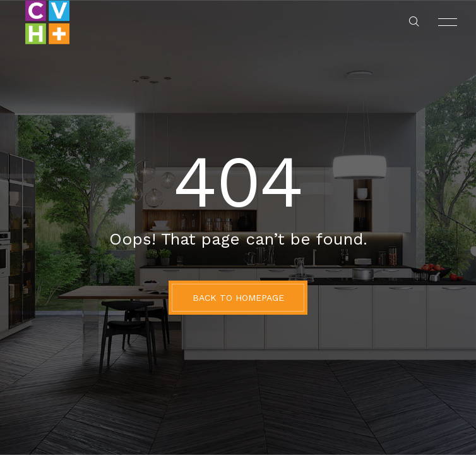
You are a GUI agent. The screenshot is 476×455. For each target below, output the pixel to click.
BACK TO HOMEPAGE (238, 298)
